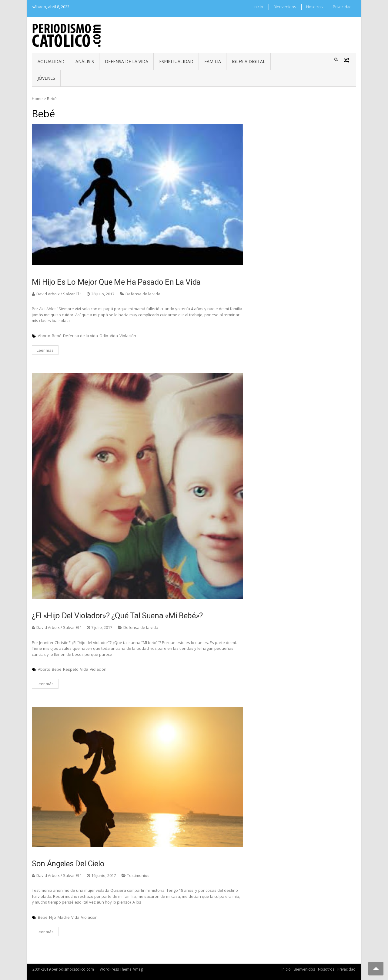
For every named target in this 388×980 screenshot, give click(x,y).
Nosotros (314, 7)
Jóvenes (46, 78)
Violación (128, 336)
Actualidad (51, 61)
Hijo (53, 917)
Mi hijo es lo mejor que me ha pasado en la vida (116, 282)
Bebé (57, 336)
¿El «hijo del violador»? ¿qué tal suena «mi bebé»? (117, 616)
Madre (64, 917)
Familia (213, 61)
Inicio (258, 7)
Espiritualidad (176, 61)
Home (37, 99)
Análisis (85, 61)
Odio (104, 336)
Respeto (71, 669)
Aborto (44, 336)
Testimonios (138, 875)
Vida (114, 336)
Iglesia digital (249, 61)
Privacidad (342, 7)
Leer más (45, 350)
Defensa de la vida (127, 61)
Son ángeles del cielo (68, 864)
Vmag (138, 969)
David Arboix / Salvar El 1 (59, 294)
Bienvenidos (285, 7)
